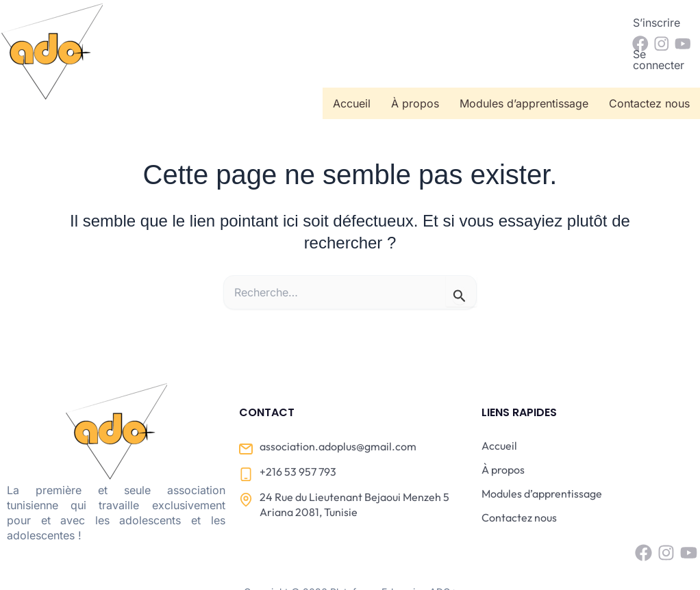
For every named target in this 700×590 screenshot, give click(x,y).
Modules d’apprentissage (524, 61)
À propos (415, 61)
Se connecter (576, 23)
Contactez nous (649, 61)
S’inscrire (498, 23)
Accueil (352, 61)
